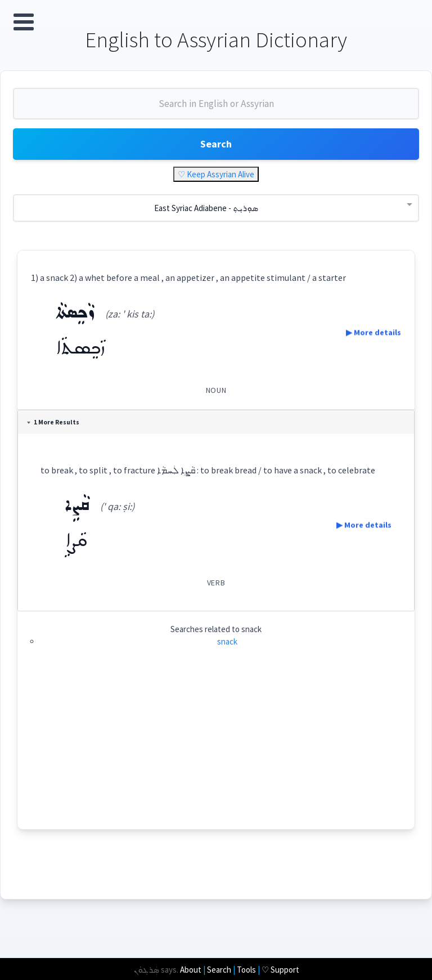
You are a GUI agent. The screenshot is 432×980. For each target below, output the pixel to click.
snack (227, 642)
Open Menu (24, 22)
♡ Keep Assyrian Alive (216, 175)
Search (216, 145)
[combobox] (216, 109)
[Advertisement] (216, 751)
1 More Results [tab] (54, 423)
